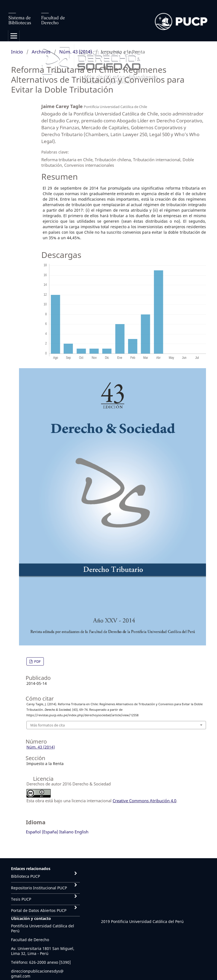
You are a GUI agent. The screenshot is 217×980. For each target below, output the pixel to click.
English (82, 832)
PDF (37, 661)
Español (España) (42, 832)
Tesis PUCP (21, 899)
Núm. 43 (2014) (76, 52)
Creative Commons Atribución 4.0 (144, 801)
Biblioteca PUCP (25, 876)
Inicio (17, 52)
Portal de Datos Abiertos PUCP (39, 910)
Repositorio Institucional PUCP (39, 888)
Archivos (41, 52)
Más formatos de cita (48, 725)
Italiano (66, 832)
